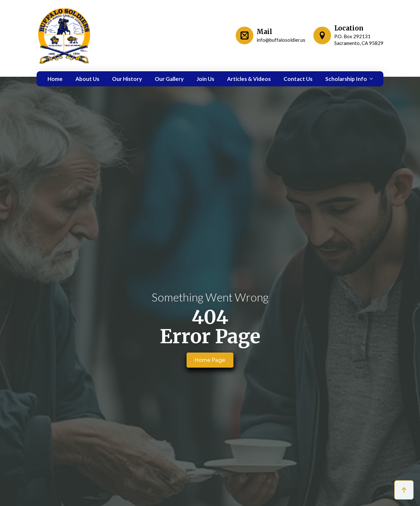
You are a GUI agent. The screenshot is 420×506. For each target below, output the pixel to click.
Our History (127, 79)
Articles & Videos (249, 79)
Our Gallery (169, 79)
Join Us (205, 79)
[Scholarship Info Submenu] (370, 79)
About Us (87, 79)
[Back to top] (404, 490)
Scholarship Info (346, 79)
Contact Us (298, 79)
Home (55, 79)
